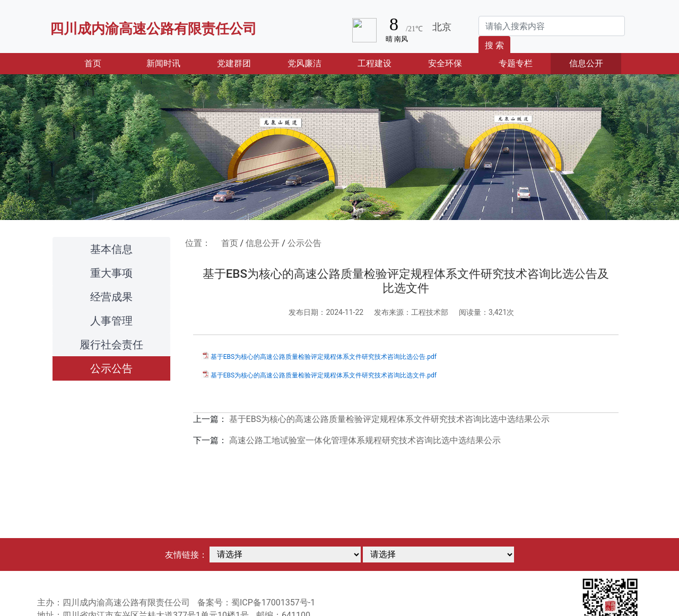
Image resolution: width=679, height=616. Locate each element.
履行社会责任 (111, 345)
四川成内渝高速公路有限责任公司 (153, 29)
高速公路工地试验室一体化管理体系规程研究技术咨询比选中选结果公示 (365, 440)
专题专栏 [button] (516, 63)
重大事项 (111, 273)
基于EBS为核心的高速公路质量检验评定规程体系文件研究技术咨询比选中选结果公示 (390, 419)
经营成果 (111, 297)
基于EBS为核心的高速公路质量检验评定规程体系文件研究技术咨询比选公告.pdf (324, 357)
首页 (106, 63)
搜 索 (494, 45)
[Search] (552, 26)
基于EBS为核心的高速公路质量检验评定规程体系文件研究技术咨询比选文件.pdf (324, 375)
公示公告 (111, 368)
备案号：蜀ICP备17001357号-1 (256, 602)
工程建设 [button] (375, 63)
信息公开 (263, 243)
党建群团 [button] (234, 63)
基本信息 (111, 249)
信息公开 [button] (586, 63)
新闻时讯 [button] (163, 63)
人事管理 (111, 321)
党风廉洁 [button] (304, 63)
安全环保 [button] (445, 63)
